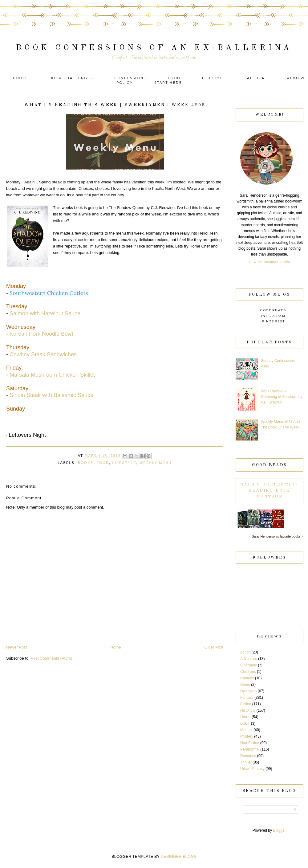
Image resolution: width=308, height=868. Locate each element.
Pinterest (274, 321)
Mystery (247, 736)
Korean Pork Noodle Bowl (41, 334)
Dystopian (248, 691)
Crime (245, 685)
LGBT (245, 723)
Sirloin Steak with (32, 395)
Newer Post (16, 647)
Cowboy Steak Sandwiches (43, 354)
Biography (249, 665)
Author (256, 78)
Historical (248, 710)
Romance (248, 756)
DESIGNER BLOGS (179, 856)
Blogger (279, 830)
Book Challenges (71, 78)
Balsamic (65, 395)
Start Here (168, 83)
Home (116, 647)
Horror (245, 717)
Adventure (249, 659)
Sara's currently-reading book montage (269, 490)
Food (174, 78)
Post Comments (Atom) (52, 658)
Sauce (85, 395)
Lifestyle (215, 78)
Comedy (247, 678)
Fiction (246, 704)
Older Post (214, 647)
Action (245, 652)
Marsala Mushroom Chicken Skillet (52, 375)
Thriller (246, 762)
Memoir (246, 730)
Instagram (274, 316)
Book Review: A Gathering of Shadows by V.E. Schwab (282, 397)
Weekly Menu (156, 463)
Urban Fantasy (252, 769)
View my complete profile (269, 262)
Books (20, 78)
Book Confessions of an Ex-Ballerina (154, 48)
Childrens (248, 672)
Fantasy (247, 698)
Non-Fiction (250, 743)
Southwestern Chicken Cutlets (49, 293)
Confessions (130, 78)
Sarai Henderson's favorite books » (278, 536)
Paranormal (250, 749)
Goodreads (273, 310)
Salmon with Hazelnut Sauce (45, 313)
